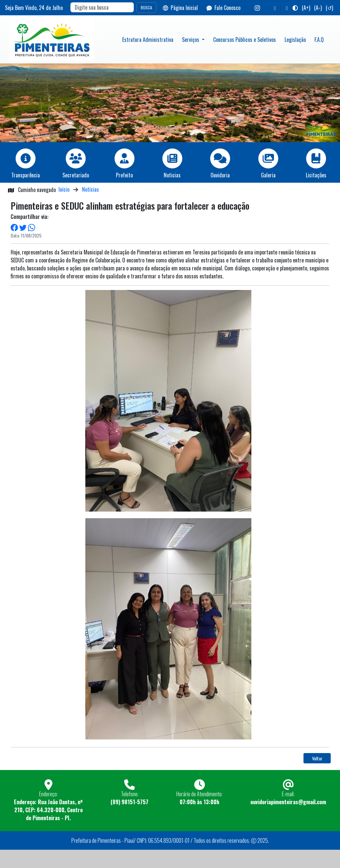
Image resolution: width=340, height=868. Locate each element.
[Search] (102, 7)
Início (64, 189)
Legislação (295, 40)
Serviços (191, 40)
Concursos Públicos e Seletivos (245, 40)
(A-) (318, 8)
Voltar (317, 758)
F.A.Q (319, 40)
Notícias (90, 189)
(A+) (306, 8)
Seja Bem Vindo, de (34, 8)
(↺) (329, 8)
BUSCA (146, 7)
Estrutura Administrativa (148, 40)
